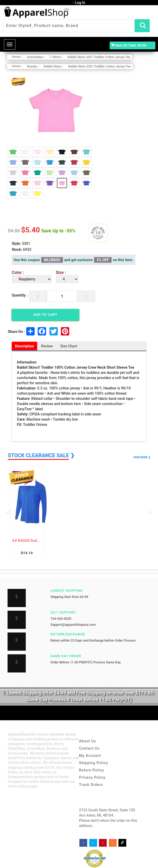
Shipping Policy (93, 763)
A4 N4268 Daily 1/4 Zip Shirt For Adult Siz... (27, 541)
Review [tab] (47, 346)
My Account (90, 756)
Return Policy (91, 770)
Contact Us (89, 748)
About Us (87, 741)
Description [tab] (24, 346)
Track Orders (91, 785)
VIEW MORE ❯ (142, 457)
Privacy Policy (92, 777)
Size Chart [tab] (69, 346)
